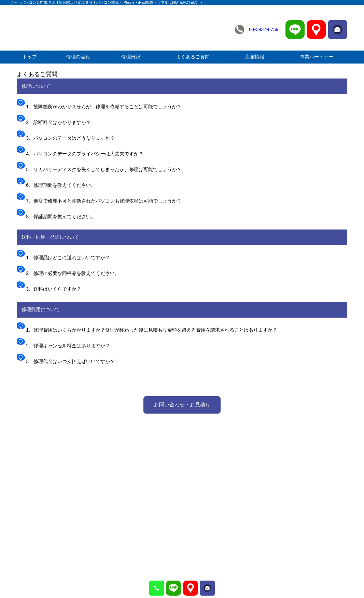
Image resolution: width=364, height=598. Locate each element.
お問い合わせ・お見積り (182, 405)
